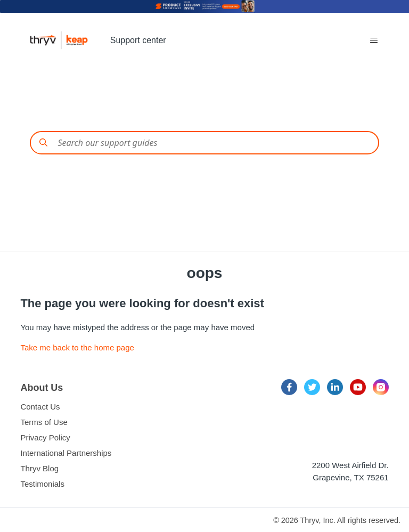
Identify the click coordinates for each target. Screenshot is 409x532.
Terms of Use (44, 422)
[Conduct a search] (204, 143)
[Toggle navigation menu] (374, 40)
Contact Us (40, 407)
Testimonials (42, 484)
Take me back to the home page (77, 347)
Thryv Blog (39, 468)
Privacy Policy (45, 437)
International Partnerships (66, 453)
